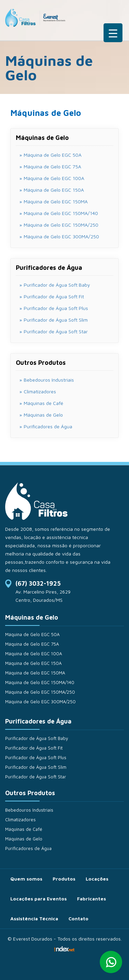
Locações (97, 879)
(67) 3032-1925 (38, 583)
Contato (78, 918)
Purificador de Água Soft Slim (36, 767)
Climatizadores (40, 391)
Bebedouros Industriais (49, 380)
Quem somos (26, 879)
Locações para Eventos (39, 899)
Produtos (64, 879)
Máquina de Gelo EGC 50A (32, 634)
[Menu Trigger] (113, 33)
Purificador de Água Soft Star (36, 777)
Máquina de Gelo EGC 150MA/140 (40, 682)
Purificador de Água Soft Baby (37, 738)
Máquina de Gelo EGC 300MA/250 (40, 702)
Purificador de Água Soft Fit (34, 748)
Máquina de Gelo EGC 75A (32, 644)
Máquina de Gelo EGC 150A (33, 663)
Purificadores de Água (48, 426)
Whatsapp (111, 962)
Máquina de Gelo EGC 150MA (35, 673)
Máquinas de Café (44, 403)
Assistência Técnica (34, 918)
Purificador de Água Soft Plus (36, 757)
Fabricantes (92, 899)
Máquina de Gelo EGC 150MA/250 (40, 692)
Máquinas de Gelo (43, 415)
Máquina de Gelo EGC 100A (34, 654)
